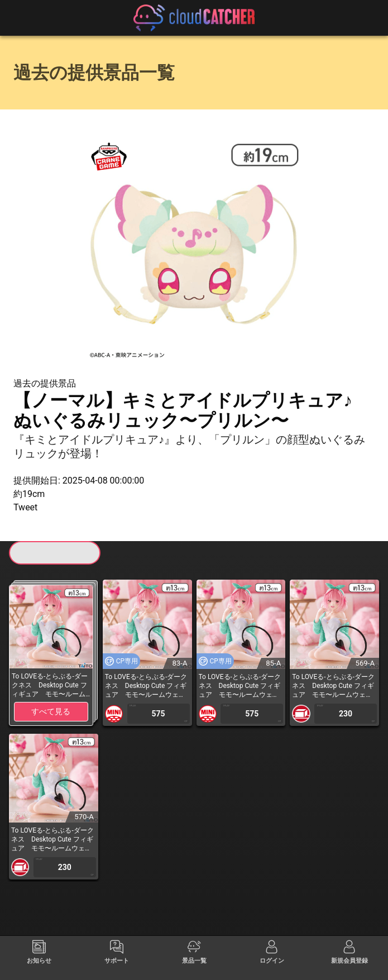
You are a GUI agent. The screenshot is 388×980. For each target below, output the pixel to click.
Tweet (25, 507)
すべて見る (51, 711)
